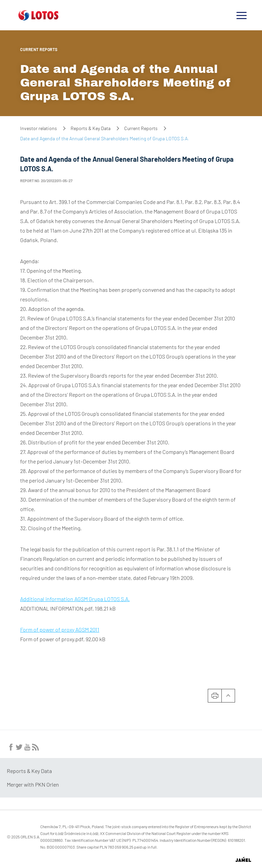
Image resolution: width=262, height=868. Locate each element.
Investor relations (39, 128)
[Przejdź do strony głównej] (38, 18)
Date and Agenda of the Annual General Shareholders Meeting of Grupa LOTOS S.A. (126, 83)
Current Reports (39, 49)
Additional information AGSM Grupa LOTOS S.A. (75, 599)
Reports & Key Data (91, 128)
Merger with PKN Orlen (33, 784)
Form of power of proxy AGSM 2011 (60, 629)
